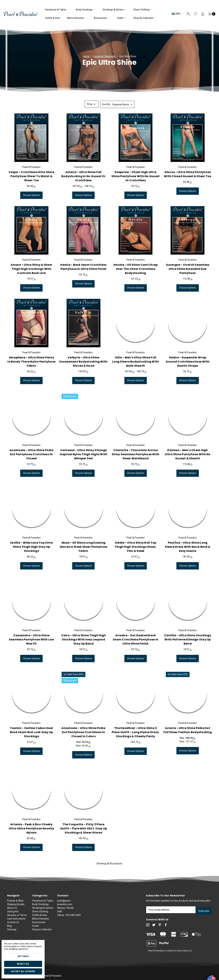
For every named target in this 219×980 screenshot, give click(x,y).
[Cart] (210, 14)
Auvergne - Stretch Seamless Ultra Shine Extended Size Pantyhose (188, 269)
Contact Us (13, 923)
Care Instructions (16, 920)
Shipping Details (16, 905)
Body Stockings (86, 10)
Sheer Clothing (143, 10)
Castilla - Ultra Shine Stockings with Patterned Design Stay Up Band (188, 639)
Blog (10, 927)
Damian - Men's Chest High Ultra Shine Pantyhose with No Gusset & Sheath (188, 454)
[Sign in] (201, 14)
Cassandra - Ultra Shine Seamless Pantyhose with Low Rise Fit (31, 639)
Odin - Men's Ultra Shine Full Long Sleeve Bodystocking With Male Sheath (136, 362)
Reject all (23, 964)
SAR (177, 14)
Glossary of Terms (17, 916)
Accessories (102, 18)
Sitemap (12, 930)
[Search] (186, 14)
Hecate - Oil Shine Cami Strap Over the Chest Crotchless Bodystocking (136, 269)
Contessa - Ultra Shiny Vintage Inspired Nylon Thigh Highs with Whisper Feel (84, 454)
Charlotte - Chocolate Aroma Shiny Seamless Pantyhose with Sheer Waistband (136, 454)
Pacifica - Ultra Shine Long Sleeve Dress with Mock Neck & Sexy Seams (188, 563)
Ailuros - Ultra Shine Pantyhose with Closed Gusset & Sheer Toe (188, 174)
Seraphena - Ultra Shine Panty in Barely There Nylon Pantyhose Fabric (31, 362)
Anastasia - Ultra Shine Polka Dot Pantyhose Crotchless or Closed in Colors (83, 732)
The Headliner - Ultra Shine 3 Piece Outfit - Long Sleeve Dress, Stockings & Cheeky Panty (136, 732)
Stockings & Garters (114, 10)
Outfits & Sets (52, 18)
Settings (23, 956)
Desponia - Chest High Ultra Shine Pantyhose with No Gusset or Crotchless (136, 176)
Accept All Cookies (23, 971)
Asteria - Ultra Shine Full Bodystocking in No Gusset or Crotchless (83, 176)
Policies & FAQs (15, 902)
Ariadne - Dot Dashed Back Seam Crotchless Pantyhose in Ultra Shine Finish (136, 639)
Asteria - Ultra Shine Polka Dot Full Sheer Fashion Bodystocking (188, 730)
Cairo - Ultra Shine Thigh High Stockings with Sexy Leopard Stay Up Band (84, 639)
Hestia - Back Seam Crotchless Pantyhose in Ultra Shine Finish (83, 267)
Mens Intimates (77, 18)
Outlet (122, 18)
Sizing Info (13, 912)
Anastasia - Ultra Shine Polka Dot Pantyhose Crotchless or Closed (31, 454)
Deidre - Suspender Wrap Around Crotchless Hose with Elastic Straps (188, 362)
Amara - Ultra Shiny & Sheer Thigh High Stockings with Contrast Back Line (31, 269)
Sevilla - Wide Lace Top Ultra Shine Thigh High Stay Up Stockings (31, 547)
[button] (92, 104)
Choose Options (31, 195)
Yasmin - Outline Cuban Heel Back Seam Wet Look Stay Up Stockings (31, 732)
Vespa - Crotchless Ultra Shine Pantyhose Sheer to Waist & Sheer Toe (31, 176)
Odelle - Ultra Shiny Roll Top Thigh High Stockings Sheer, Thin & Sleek (136, 547)
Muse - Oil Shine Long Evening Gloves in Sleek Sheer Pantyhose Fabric (84, 547)
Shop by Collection (145, 18)
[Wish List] (194, 14)
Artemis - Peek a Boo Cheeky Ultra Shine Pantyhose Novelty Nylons (31, 828)
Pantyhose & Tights (57, 10)
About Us (12, 909)
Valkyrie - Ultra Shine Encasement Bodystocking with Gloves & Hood (83, 364)
